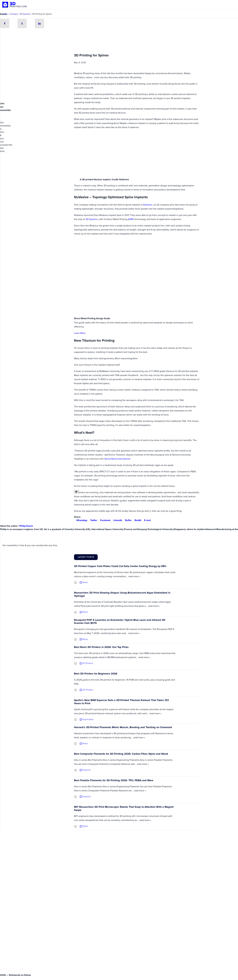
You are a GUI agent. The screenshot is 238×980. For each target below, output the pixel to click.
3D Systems (92, 219)
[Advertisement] (22, 79)
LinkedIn (117, 520)
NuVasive (148, 205)
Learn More (80, 333)
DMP (131, 219)
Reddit (137, 520)
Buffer (127, 520)
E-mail (146, 520)
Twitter (93, 520)
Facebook (104, 520)
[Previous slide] (76, 492)
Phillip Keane (26, 526)
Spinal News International (117, 459)
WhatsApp (81, 520)
